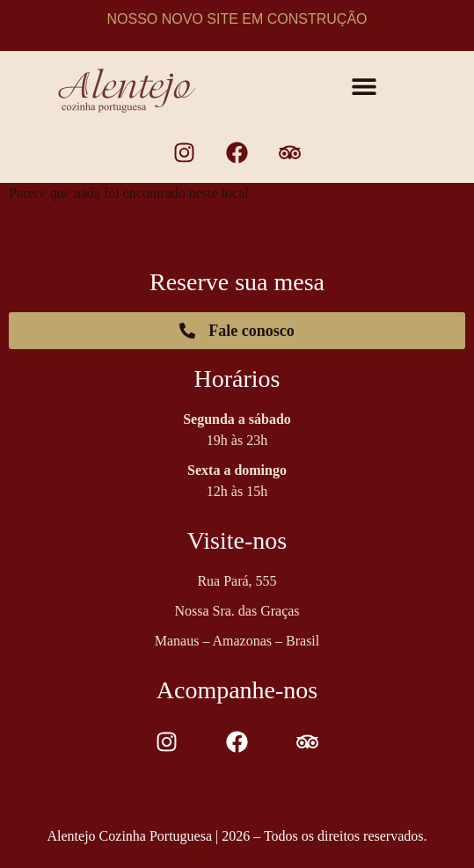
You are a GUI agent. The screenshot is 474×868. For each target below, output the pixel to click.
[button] (365, 87)
